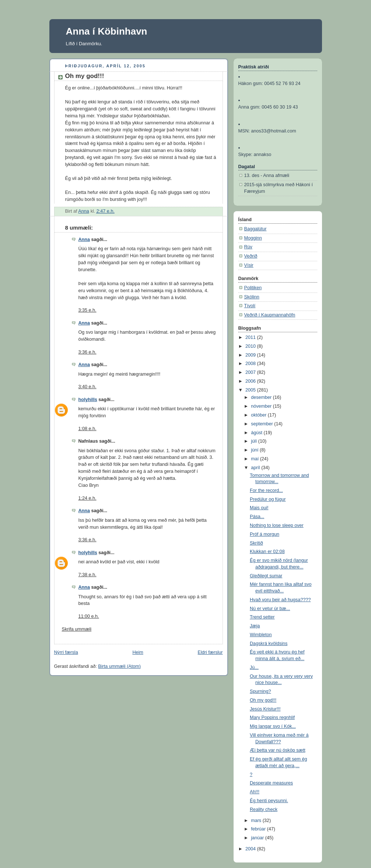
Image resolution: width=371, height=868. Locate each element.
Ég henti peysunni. (269, 801)
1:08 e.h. (87, 429)
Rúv (248, 247)
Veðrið (251, 256)
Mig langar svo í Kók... (273, 726)
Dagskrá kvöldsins (269, 644)
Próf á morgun (265, 534)
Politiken (253, 288)
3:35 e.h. (87, 310)
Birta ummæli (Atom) (119, 666)
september (262, 424)
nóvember (262, 406)
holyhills (88, 400)
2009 (251, 355)
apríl (256, 468)
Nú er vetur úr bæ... (270, 609)
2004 (251, 849)
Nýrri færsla (66, 652)
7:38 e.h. (87, 575)
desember (262, 397)
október (259, 415)
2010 (251, 346)
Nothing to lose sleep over (277, 525)
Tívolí (250, 306)
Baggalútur (255, 229)
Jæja (255, 626)
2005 (251, 390)
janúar (258, 838)
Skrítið (256, 543)
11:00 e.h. (89, 616)
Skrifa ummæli (77, 629)
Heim (138, 652)
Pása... (257, 517)
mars (257, 821)
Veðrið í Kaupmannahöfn (270, 315)
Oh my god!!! (263, 700)
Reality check (264, 809)
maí (255, 459)
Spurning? (260, 691)
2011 (251, 337)
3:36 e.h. (87, 352)
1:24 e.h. (87, 498)
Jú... (254, 667)
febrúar (259, 829)
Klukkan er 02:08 (267, 552)
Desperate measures (271, 783)
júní (255, 450)
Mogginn (253, 238)
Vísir (249, 265)
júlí (255, 441)
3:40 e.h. (87, 387)
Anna (84, 240)
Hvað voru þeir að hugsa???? (280, 600)
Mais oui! (259, 508)
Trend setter (262, 617)
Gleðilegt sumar (266, 576)
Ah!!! (255, 792)
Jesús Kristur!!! (265, 709)
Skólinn (252, 297)
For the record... (266, 490)
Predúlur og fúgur (268, 499)
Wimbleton (261, 635)
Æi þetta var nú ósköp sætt (278, 750)
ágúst (257, 433)
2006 (251, 381)
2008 (251, 364)
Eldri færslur (210, 652)
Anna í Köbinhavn (107, 31)
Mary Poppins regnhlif (272, 718)
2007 (251, 372)
